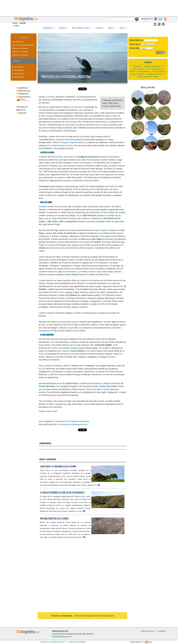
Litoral (100, 28)
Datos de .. (138, 66)
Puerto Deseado (47, 386)
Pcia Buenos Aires (82, 28)
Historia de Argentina (153, 66)
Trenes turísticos (145, 71)
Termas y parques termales (23, 45)
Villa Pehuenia (89, 215)
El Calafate (72, 295)
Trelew (75, 366)
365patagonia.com (79, 424)
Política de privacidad (77, 642)
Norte (123, 28)
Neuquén (45, 186)
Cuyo (112, 28)
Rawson (91, 366)
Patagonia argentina (69, 142)
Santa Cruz (53, 377)
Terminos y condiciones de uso (53, 642)
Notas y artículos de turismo (148, 76)
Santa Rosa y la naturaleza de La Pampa (58, 467)
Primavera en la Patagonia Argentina (66, 77)
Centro (63, 28)
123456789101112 (151, 44)
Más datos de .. (18, 42)
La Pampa (16, 26)
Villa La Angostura (68, 221)
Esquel (63, 260)
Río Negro (97, 239)
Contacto (162, 631)
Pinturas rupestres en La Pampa (54, 519)
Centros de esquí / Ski (140, 69)
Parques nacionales (20, 48)
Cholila (42, 248)
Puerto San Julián (108, 386)
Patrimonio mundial (155, 74)
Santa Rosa (18, 77)
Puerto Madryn (77, 351)
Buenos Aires (57, 157)
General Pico (18, 74)
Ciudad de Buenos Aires (62, 145)
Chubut (97, 242)
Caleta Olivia (72, 383)
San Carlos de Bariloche (65, 233)
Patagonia (49, 28)
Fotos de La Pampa (20, 52)
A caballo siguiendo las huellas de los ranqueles (62, 493)
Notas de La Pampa (20, 55)
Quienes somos (147, 631)
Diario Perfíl (52, 411)
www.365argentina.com (62, 637)
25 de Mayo (18, 67)
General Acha (18, 70)
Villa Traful (52, 221)
